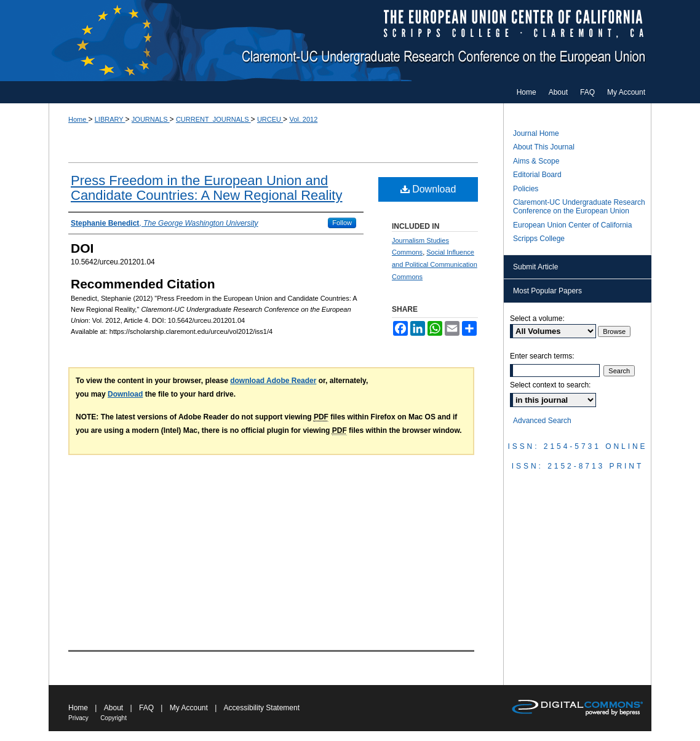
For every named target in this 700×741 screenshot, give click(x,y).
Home (78, 119)
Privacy (78, 718)
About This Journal (544, 147)
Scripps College (539, 239)
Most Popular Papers (547, 291)
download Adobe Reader (273, 381)
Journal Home (536, 133)
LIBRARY (110, 119)
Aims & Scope (536, 161)
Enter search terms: (542, 356)
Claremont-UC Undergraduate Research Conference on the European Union (350, 41)
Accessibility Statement (262, 708)
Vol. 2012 (303, 119)
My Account (189, 708)
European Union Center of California (572, 225)
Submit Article (535, 267)
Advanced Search (542, 421)
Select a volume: (537, 319)
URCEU (270, 119)
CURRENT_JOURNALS (213, 119)
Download (428, 189)
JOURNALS (151, 119)
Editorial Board (537, 175)
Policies (526, 189)
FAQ (146, 708)
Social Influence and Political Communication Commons (435, 264)
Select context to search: (550, 385)
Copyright (113, 718)
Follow (342, 223)
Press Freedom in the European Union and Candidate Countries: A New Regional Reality (206, 188)
